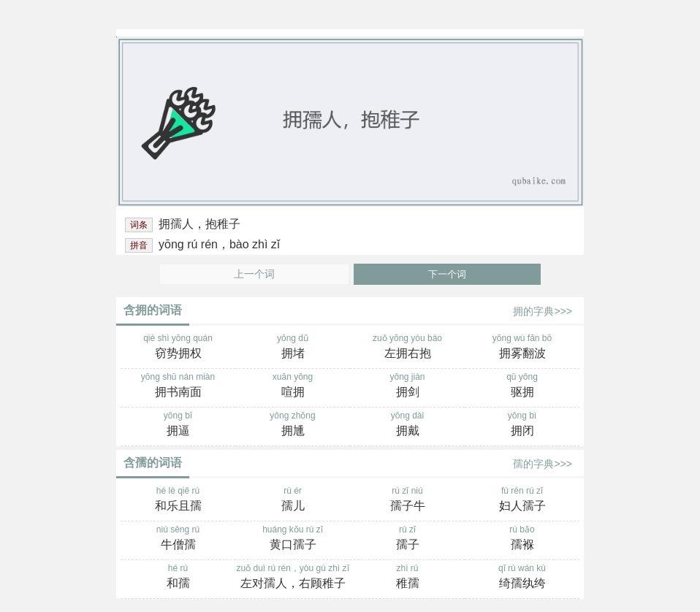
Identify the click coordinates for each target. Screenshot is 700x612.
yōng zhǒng (293, 425)
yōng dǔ (293, 348)
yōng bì (522, 425)
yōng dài (407, 425)
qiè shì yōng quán (178, 348)
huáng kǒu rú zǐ (293, 539)
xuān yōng (293, 386)
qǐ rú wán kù (522, 578)
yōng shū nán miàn (178, 386)
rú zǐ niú (407, 500)
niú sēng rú (178, 539)
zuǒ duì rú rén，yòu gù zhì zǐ (293, 578)
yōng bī (178, 425)
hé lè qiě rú (178, 500)
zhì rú (407, 578)
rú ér (293, 500)
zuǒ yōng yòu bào (407, 348)
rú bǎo (522, 539)
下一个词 (447, 274)
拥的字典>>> (543, 311)
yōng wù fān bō (522, 348)
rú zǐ (407, 539)
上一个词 (254, 274)
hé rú (178, 578)
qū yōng (522, 386)
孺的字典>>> (543, 464)
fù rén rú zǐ (522, 500)
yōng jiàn (407, 386)
